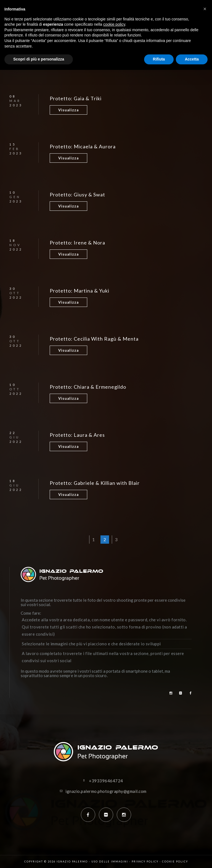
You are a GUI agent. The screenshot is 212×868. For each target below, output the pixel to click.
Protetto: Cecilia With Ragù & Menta (94, 339)
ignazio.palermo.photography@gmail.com (106, 791)
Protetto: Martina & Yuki (79, 291)
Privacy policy (145, 862)
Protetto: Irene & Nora (77, 243)
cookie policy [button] (114, 24)
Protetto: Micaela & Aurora (83, 146)
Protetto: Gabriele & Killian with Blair (95, 483)
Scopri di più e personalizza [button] (39, 59)
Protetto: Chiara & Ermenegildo (88, 387)
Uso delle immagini (110, 862)
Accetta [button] (192, 59)
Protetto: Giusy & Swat (77, 194)
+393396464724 (106, 781)
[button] (205, 9)
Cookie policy (175, 862)
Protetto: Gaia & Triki (76, 98)
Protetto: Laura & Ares (77, 435)
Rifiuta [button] (159, 59)
